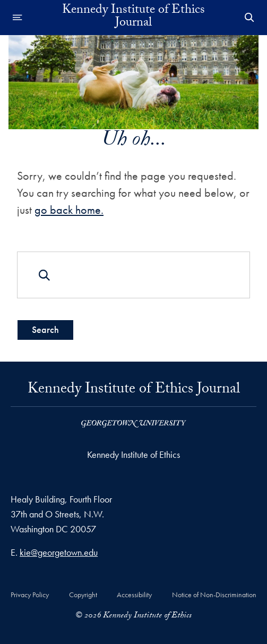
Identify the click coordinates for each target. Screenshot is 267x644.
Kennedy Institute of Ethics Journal (133, 18)
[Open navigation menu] (18, 18)
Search (45, 329)
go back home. (69, 210)
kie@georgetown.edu (59, 552)
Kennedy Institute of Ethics (133, 454)
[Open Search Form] (249, 18)
